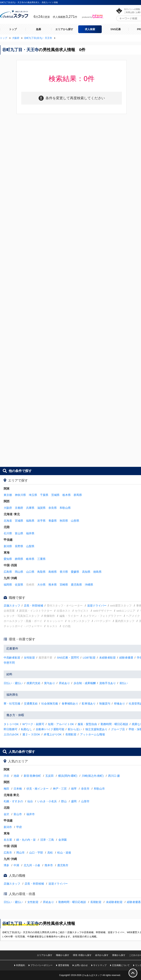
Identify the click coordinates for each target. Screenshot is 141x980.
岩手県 (41, 521)
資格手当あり (108, 683)
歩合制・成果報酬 (85, 683)
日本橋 (18, 789)
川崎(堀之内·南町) (93, 776)
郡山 (64, 801)
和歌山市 (99, 789)
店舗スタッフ (12, 606)
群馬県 (78, 495)
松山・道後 (64, 853)
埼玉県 (33, 495)
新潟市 (8, 827)
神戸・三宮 (60, 789)
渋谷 (6, 776)
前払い (124, 683)
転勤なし (27, 729)
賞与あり (50, 683)
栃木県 (67, 495)
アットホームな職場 (92, 734)
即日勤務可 (11, 729)
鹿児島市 (63, 865)
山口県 (30, 572)
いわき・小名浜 (47, 801)
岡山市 (20, 853)
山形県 (75, 521)
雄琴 (74, 789)
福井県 (30, 533)
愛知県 (8, 559)
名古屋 (8, 840)
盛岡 (74, 801)
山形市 (85, 801)
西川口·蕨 (114, 776)
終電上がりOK (53, 734)
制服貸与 (105, 703)
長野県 (19, 546)
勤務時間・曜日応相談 (114, 724)
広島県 (8, 572)
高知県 (86, 572)
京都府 (19, 508)
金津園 (63, 840)
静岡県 (19, 559)
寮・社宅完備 (12, 703)
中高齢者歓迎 (12, 658)
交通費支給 (31, 703)
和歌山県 (65, 508)
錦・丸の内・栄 (26, 840)
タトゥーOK (11, 724)
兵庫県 (30, 508)
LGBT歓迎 (89, 658)
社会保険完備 (50, 703)
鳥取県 (41, 572)
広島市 (8, 853)
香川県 (64, 572)
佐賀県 (19, 585)
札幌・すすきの (13, 801)
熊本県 (53, 585)
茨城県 (55, 495)
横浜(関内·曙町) (68, 776)
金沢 (6, 814)
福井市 (31, 814)
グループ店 (118, 729)
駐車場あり (89, 703)
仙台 (30, 801)
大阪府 (8, 508)
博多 (6, 865)
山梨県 (30, 546)
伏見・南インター (37, 789)
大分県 (41, 585)
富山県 (19, 533)
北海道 (8, 521)
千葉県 (44, 495)
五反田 (49, 776)
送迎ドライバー (97, 606)
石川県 (8, 533)
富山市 (18, 814)
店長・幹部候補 (34, 606)
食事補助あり (70, 703)
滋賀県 (41, 508)
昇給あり (64, 683)
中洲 (16, 865)
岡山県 (19, 572)
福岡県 (8, 585)
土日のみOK (11, 734)
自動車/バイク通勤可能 (50, 729)
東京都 (8, 495)
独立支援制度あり (96, 729)
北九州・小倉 (32, 865)
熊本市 (49, 865)
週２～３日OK (31, 734)
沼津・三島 (47, 840)
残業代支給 (34, 683)
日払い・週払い (13, 683)
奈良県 (53, 508)
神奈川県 (20, 495)
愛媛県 (75, 572)
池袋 (16, 776)
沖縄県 (89, 585)
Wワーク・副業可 (33, 724)
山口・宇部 (36, 853)
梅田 (6, 789)
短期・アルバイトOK (61, 724)
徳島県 (97, 572)
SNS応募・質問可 (68, 658)
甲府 (19, 827)
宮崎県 (64, 585)
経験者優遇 (126, 658)
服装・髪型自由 (87, 724)
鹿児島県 (76, 585)
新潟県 (8, 546)
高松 (50, 853)
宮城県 (19, 521)
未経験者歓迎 (107, 658)
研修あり (120, 703)
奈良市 (85, 789)
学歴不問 (9, 663)
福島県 (30, 521)
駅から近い (75, 729)
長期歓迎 (71, 734)
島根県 (53, 572)
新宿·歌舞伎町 (32, 776)
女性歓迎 (29, 658)
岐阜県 (30, 559)
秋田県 (64, 521)
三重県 (41, 559)
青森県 (53, 521)
